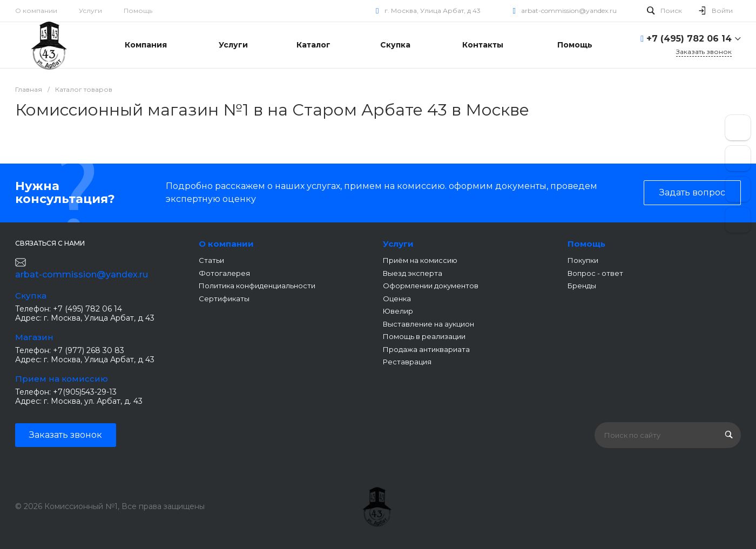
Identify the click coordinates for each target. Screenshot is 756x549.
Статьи (211, 260)
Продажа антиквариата (426, 349)
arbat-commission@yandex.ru (569, 11)
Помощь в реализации (424, 336)
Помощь (138, 11)
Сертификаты (224, 299)
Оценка (397, 299)
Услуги (90, 11)
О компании (36, 11)
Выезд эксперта (413, 273)
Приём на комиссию (420, 260)
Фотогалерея (224, 273)
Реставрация (407, 362)
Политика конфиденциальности (257, 286)
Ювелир (398, 311)
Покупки (583, 260)
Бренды (582, 286)
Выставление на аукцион (428, 324)
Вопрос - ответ (595, 273)
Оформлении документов (431, 286)
